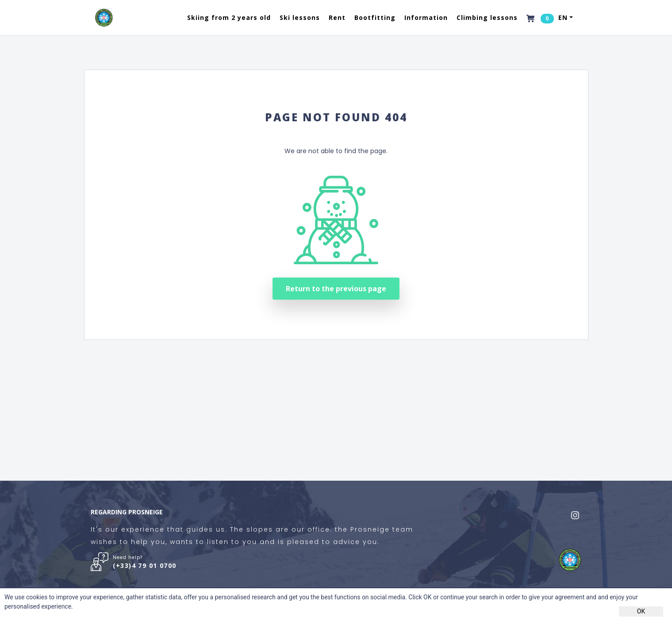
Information (426, 17)
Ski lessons (300, 17)
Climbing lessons (487, 17)
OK (641, 611)
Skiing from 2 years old (229, 17)
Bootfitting (375, 17)
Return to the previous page (336, 289)
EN (563, 17)
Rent (337, 17)
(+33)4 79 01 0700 (145, 565)
